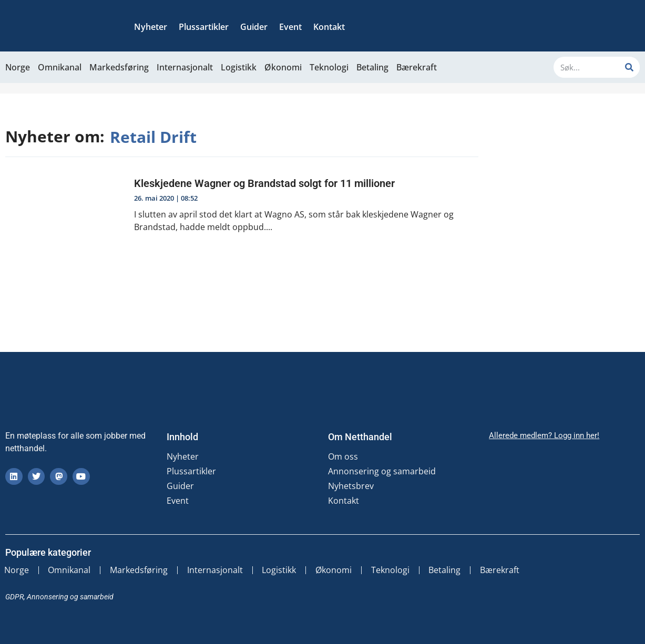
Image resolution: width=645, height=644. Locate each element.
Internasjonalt (185, 67)
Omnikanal (60, 67)
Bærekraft (417, 67)
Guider (254, 27)
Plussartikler (204, 27)
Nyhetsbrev (351, 486)
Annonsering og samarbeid (382, 471)
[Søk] (629, 67)
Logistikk (239, 67)
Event (290, 27)
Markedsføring (119, 67)
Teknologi (329, 67)
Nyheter (151, 27)
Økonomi (283, 67)
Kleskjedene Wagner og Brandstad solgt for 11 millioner (264, 183)
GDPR (14, 596)
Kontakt (329, 27)
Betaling (372, 67)
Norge (18, 67)
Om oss (343, 456)
